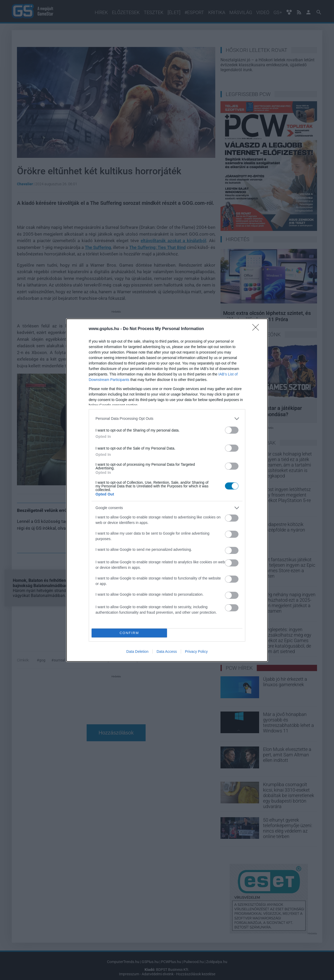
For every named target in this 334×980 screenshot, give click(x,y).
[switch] (232, 430)
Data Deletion (137, 652)
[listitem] (167, 419)
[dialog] (167, 490)
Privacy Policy (196, 652)
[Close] (257, 329)
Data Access (167, 652)
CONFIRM (129, 633)
